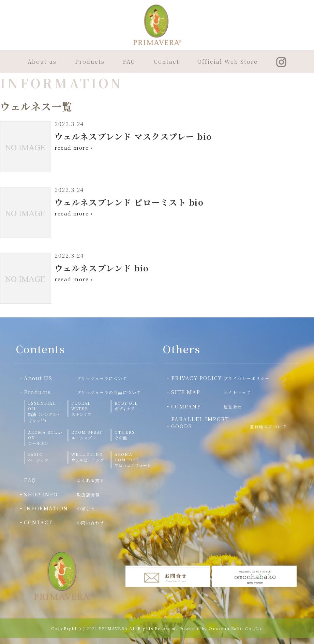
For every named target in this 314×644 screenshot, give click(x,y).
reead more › (74, 147)
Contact (167, 62)
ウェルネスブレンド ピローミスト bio (129, 202)
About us (42, 62)
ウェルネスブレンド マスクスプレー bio (133, 136)
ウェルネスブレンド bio (102, 268)
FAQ (129, 62)
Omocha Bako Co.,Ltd (236, 628)
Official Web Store (228, 62)
